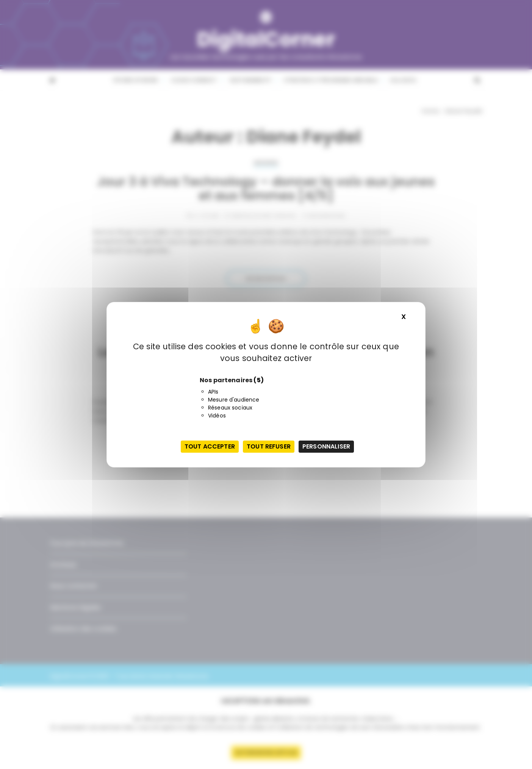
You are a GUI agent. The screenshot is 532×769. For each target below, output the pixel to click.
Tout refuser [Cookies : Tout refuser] (269, 446)
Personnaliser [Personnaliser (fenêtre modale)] (326, 446)
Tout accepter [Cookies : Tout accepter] (210, 446)
